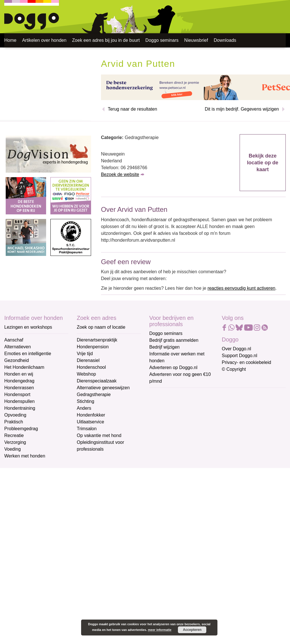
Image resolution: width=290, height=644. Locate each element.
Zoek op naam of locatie (101, 327)
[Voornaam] (190, 422)
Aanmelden (190, 456)
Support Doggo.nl (239, 356)
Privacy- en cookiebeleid (246, 362)
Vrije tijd (85, 354)
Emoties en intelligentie (28, 354)
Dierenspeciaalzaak (97, 381)
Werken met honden (25, 456)
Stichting (86, 401)
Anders (84, 408)
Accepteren (192, 630)
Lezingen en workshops (28, 327)
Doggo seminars (162, 40)
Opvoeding (15, 415)
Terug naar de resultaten (132, 109)
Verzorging (15, 442)
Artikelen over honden (44, 40)
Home (10, 40)
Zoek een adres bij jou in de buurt (106, 40)
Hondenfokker (91, 415)
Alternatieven (18, 347)
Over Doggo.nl (236, 349)
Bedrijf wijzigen (165, 347)
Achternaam (162, 432)
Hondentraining (20, 408)
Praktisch (14, 422)
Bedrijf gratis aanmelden (174, 340)
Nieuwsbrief (196, 40)
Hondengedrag (19, 381)
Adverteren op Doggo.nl (173, 367)
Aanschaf (14, 340)
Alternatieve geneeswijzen (103, 388)
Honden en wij (19, 374)
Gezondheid (17, 360)
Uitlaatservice (91, 422)
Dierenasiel (88, 360)
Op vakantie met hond (99, 435)
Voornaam (160, 414)
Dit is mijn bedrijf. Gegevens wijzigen (242, 109)
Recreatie (14, 435)
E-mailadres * (164, 395)
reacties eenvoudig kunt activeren (241, 288)
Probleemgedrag (21, 429)
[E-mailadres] (190, 403)
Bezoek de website (120, 174)
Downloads (225, 40)
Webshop (86, 374)
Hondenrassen (19, 388)
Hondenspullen (19, 401)
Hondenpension (93, 347)
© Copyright (234, 369)
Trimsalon (87, 429)
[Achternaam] (190, 441)
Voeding (13, 449)
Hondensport (17, 395)
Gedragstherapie (94, 395)
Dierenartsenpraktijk (97, 340)
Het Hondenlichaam (24, 367)
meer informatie (160, 630)
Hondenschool (91, 367)
